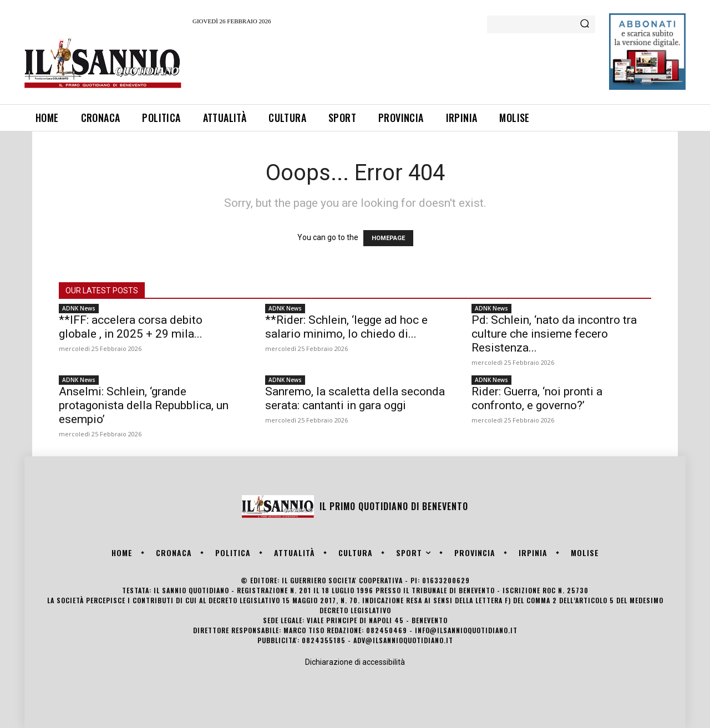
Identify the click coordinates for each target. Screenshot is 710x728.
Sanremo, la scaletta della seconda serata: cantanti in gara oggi (355, 398)
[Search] (585, 24)
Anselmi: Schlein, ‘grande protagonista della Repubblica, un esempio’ (144, 405)
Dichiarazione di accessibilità (355, 662)
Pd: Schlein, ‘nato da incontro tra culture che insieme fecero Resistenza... (554, 334)
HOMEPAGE (388, 238)
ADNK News (79, 308)
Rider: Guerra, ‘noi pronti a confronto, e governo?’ (537, 398)
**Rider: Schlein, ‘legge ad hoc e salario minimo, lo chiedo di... (346, 327)
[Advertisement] (394, 63)
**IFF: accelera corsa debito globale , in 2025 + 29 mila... (131, 327)
